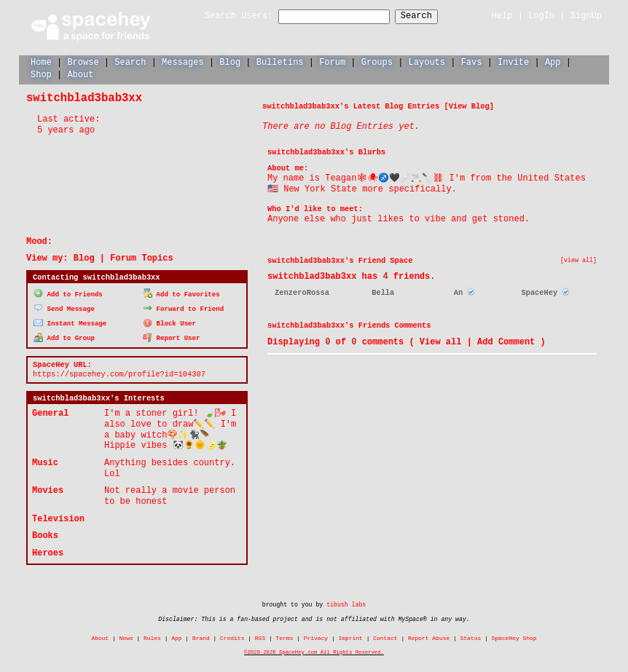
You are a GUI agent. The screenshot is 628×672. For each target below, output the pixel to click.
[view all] (578, 260)
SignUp (586, 16)
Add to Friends (68, 293)
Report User (172, 336)
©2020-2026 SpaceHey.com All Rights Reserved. (314, 650)
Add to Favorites (181, 293)
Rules (152, 636)
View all (441, 341)
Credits (232, 636)
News (126, 636)
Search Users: (226, 16)
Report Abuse (429, 636)
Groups (377, 62)
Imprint (350, 636)
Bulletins (280, 62)
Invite (513, 62)
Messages (183, 62)
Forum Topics (141, 257)
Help (502, 16)
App (553, 62)
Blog (230, 62)
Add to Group (64, 336)
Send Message (64, 307)
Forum (332, 62)
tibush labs (346, 602)
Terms (285, 636)
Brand (201, 636)
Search (429, 16)
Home (41, 62)
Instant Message (70, 321)
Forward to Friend (183, 307)
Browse (83, 62)
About (80, 74)
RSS (260, 636)
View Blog (469, 106)
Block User (169, 321)
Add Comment (506, 341)
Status (471, 636)
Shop (41, 74)
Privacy (316, 636)
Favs (472, 62)
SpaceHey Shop (514, 636)
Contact (385, 636)
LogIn (541, 16)
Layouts (427, 62)
